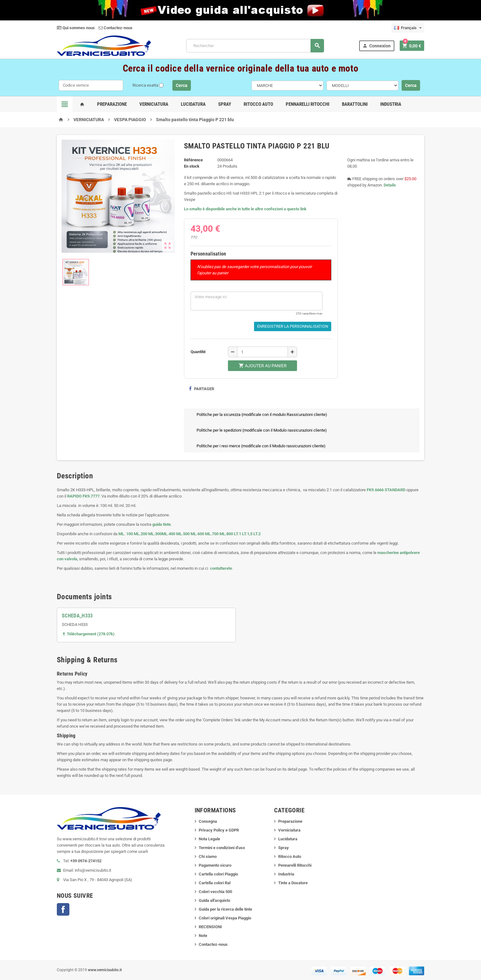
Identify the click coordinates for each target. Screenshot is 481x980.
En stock (192, 166)
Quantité (198, 352)
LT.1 (238, 534)
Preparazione (112, 104)
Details (390, 185)
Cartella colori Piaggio (218, 874)
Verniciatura (154, 104)
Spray (225, 104)
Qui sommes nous (76, 28)
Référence (193, 160)
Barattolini (355, 104)
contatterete (221, 568)
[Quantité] (262, 352)
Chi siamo (208, 856)
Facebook (63, 909)
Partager (201, 389)
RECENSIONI (210, 927)
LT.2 (257, 534)
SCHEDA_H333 (77, 616)
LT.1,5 (247, 534)
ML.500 (183, 534)
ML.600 (197, 534)
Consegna (208, 821)
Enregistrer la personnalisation (293, 326)
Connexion (376, 46)
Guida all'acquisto (214, 900)
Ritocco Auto (258, 104)
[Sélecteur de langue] (408, 28)
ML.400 (169, 534)
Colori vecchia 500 (215, 892)
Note (203, 936)
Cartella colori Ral (215, 883)
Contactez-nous (116, 28)
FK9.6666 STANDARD (386, 490)
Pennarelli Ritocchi (308, 104)
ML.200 (141, 534)
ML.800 (226, 534)
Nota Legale (209, 839)
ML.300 (155, 534)
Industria (391, 104)
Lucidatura (193, 104)
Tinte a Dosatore (293, 883)
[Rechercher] (255, 46)
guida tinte (161, 524)
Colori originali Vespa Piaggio (225, 918)
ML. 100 (126, 534)
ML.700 (212, 534)
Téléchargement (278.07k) (88, 634)
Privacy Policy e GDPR (219, 830)
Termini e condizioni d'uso (222, 848)
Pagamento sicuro (215, 865)
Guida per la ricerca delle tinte (225, 909)
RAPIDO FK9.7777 (83, 496)
